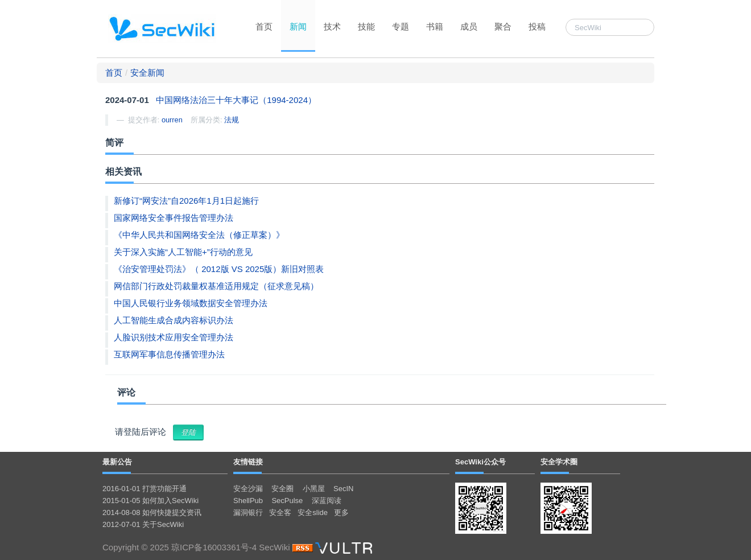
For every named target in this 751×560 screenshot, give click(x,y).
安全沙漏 (248, 489)
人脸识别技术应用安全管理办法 (174, 337)
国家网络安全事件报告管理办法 (174, 218)
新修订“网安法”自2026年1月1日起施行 (186, 201)
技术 (332, 26)
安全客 (280, 512)
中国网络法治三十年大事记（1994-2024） (236, 100)
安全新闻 (147, 73)
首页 (264, 26)
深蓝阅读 (327, 501)
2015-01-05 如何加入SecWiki (150, 501)
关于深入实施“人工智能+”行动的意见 (183, 252)
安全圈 (282, 489)
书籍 (435, 26)
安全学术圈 (559, 462)
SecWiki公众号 (480, 462)
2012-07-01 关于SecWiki (143, 524)
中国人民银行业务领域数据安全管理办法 (191, 303)
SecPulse (287, 501)
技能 (366, 26)
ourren (172, 120)
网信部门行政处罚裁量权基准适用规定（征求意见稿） (216, 286)
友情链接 (248, 462)
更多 (341, 512)
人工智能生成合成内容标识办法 (174, 320)
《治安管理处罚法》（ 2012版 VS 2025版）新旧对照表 (219, 269)
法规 (232, 120)
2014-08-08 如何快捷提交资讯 (152, 512)
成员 (469, 26)
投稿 (537, 26)
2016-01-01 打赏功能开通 (145, 489)
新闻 (298, 26)
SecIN (343, 489)
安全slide (313, 512)
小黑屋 (314, 489)
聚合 (503, 26)
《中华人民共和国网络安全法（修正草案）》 (199, 235)
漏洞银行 (248, 512)
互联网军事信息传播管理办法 (169, 354)
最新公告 (117, 462)
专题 (401, 26)
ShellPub (248, 501)
